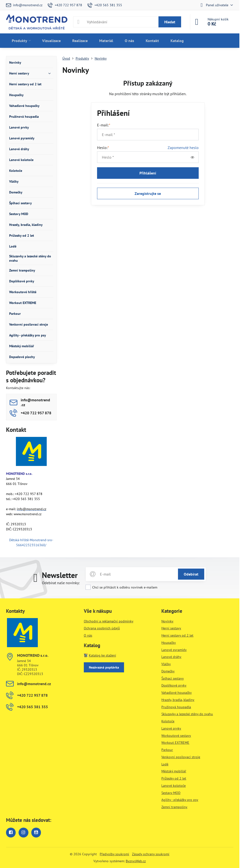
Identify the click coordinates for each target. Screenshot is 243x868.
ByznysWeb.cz (136, 861)
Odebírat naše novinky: (61, 583)
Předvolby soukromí (114, 854)
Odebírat (191, 574)
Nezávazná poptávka (104, 667)
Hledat (170, 22)
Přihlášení (148, 173)
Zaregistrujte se (148, 193)
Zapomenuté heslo (183, 148)
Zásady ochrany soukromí (151, 854)
